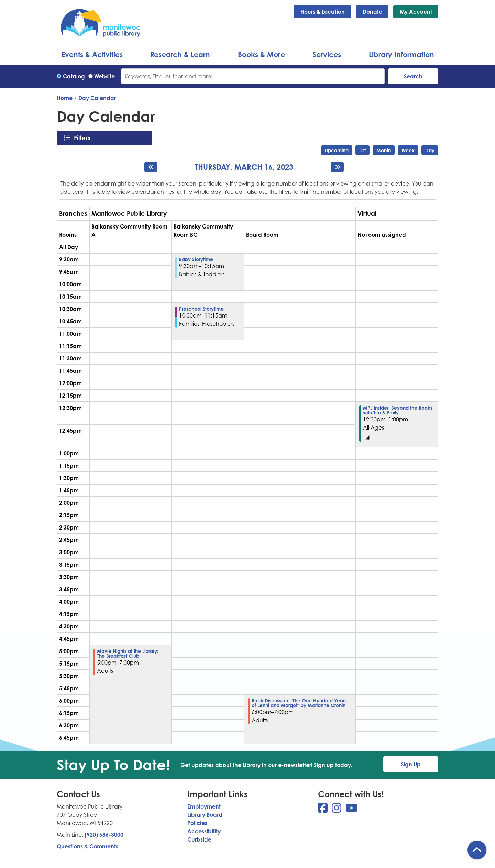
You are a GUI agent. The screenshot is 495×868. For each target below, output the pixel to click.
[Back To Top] (477, 850)
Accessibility (204, 831)
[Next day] (337, 167)
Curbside (199, 839)
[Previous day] (151, 167)
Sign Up (411, 764)
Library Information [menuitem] (401, 54)
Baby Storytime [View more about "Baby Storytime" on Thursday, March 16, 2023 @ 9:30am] (196, 259)
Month (384, 150)
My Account (416, 12)
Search (413, 76)
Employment (204, 806)
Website (104, 76)
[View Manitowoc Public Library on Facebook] (323, 810)
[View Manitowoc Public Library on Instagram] (337, 810)
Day (430, 150)
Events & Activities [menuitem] (92, 54)
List (362, 150)
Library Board (205, 815)
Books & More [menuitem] (261, 54)
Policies (197, 823)
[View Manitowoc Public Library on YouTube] (352, 810)
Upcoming (337, 150)
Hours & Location (323, 12)
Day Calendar (97, 98)
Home (65, 98)
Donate (372, 12)
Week (408, 150)
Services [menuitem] (327, 54)
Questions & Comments (87, 846)
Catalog (74, 76)
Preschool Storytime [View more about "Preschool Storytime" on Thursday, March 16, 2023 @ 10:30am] (201, 309)
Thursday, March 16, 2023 (244, 167)
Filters (84, 138)
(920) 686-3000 (104, 835)
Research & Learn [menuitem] (180, 54)
